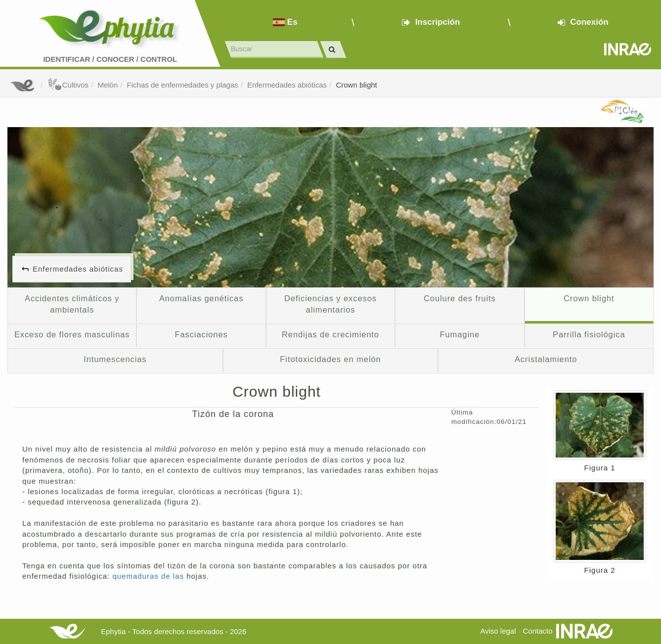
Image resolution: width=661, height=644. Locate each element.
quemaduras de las (149, 576)
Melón (108, 85)
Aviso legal (498, 631)
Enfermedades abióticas (287, 85)
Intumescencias (115, 359)
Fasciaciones (201, 334)
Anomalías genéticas (201, 298)
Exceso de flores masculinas (72, 334)
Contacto (538, 631)
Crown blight (356, 85)
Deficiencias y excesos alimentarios (330, 304)
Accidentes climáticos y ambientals (72, 304)
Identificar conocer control (110, 59)
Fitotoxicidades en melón (330, 359)
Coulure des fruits (460, 298)
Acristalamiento (546, 359)
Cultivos (68, 85)
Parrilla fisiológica (589, 334)
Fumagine (460, 334)
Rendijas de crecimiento (330, 334)
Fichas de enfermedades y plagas (183, 85)
